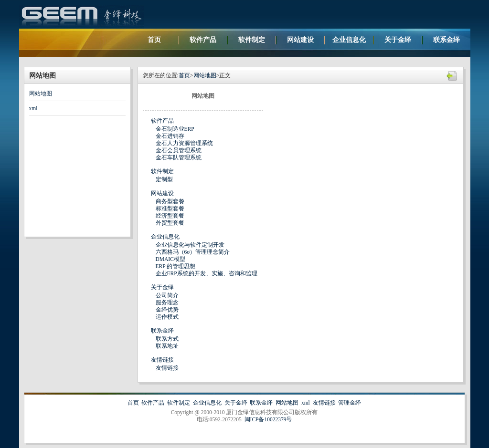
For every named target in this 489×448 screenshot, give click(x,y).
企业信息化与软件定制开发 (190, 245)
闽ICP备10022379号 (268, 419)
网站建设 (300, 40)
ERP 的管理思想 (176, 266)
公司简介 (167, 295)
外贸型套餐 (170, 223)
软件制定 (252, 40)
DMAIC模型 (170, 259)
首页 (154, 40)
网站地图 (41, 94)
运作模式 (167, 317)
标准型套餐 (170, 208)
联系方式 (167, 339)
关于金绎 (398, 40)
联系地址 (167, 346)
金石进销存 (170, 136)
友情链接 (162, 360)
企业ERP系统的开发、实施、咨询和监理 (207, 273)
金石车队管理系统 (179, 157)
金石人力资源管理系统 (184, 143)
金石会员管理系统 (179, 150)
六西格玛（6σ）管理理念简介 (193, 252)
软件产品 (203, 40)
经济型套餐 (170, 216)
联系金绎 (446, 40)
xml (33, 108)
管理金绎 (350, 403)
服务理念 (167, 302)
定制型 (164, 179)
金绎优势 (167, 310)
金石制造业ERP (175, 129)
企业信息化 (349, 40)
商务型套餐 (170, 201)
